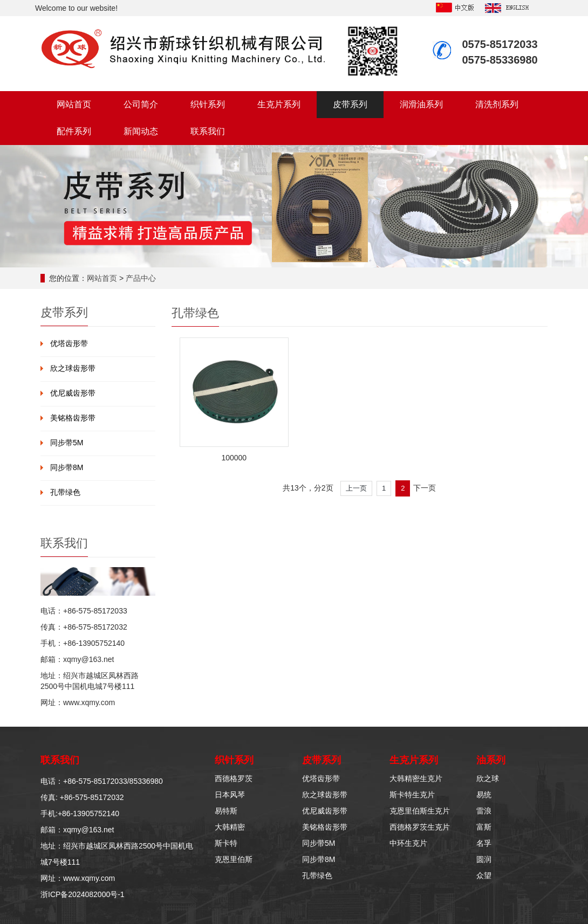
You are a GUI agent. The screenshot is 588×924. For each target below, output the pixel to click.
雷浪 (484, 811)
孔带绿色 (65, 492)
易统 (484, 795)
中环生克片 (408, 843)
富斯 (484, 827)
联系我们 (208, 131)
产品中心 (141, 278)
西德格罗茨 (234, 778)
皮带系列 (350, 104)
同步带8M (67, 467)
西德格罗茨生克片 (420, 827)
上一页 (356, 488)
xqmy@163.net (88, 659)
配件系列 (74, 131)
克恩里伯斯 (234, 859)
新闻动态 (141, 131)
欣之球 (488, 778)
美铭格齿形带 (73, 418)
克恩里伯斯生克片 (420, 811)
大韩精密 (230, 827)
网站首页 (74, 104)
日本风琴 (230, 795)
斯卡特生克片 (412, 795)
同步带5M (67, 443)
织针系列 (208, 104)
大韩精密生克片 (416, 778)
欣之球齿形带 (73, 368)
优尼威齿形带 (73, 393)
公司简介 (141, 104)
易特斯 (226, 811)
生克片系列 (279, 104)
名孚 (484, 843)
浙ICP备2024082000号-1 (83, 894)
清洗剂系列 (497, 104)
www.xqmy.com (89, 702)
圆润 (484, 859)
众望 (484, 875)
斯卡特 (226, 843)
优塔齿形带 (69, 343)
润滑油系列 (421, 104)
